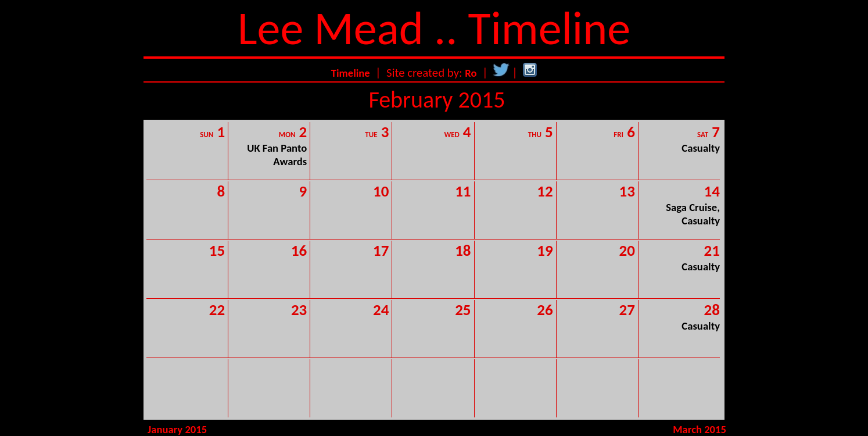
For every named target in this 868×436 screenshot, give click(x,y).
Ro (471, 73)
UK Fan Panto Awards (277, 155)
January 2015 (177, 429)
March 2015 (700, 429)
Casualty (701, 148)
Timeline (351, 73)
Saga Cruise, (693, 207)
